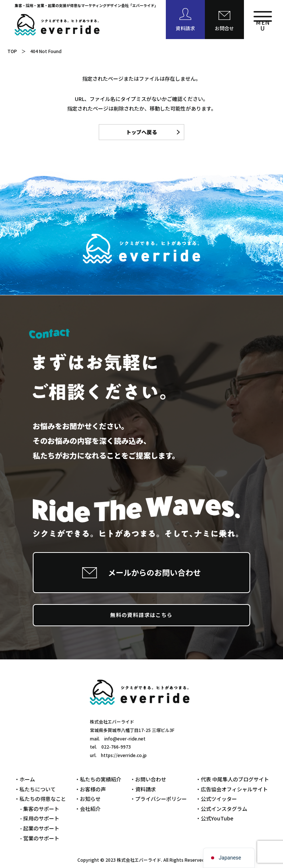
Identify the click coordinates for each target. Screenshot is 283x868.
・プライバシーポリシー (158, 799)
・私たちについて (35, 789)
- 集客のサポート (40, 809)
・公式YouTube (214, 818)
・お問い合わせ (148, 779)
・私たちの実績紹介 (98, 779)
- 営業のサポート (40, 838)
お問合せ (224, 28)
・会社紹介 (88, 809)
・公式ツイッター (216, 799)
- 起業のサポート (40, 828)
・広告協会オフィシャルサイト (232, 789)
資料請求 (185, 28)
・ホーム (25, 779)
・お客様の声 (90, 789)
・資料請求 (143, 789)
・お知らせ (88, 799)
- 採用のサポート (40, 818)
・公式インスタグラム (221, 809)
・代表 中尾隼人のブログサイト (232, 779)
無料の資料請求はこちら (141, 615)
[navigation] (229, 858)
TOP (12, 51)
